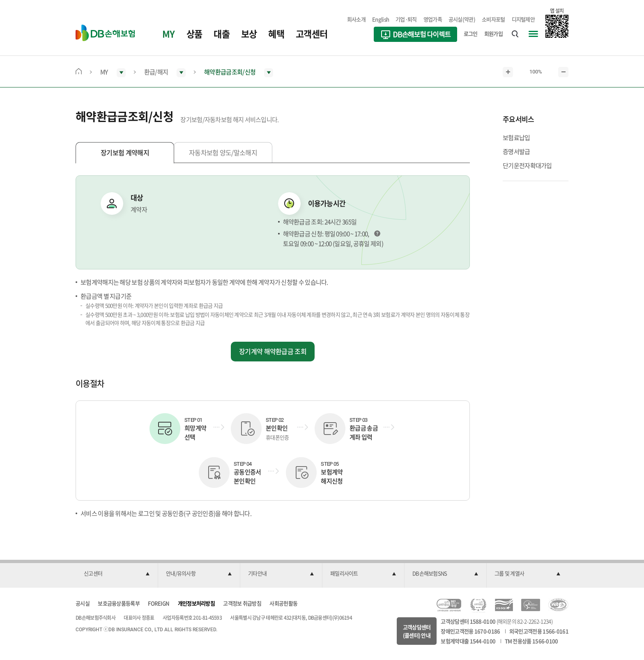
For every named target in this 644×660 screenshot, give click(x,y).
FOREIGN (159, 603)
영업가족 (433, 19)
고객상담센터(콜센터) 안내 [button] (417, 631)
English (381, 19)
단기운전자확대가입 (527, 166)
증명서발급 (516, 152)
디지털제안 (523, 19)
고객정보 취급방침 (242, 603)
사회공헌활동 (283, 603)
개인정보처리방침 (196, 603)
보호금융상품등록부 (119, 603)
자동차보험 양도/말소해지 (223, 152)
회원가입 (493, 33)
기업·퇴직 (406, 19)
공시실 (83, 603)
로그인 (471, 33)
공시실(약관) (462, 19)
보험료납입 (516, 138)
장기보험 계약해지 (125, 152)
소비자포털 (493, 19)
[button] (117, 574)
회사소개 (356, 19)
